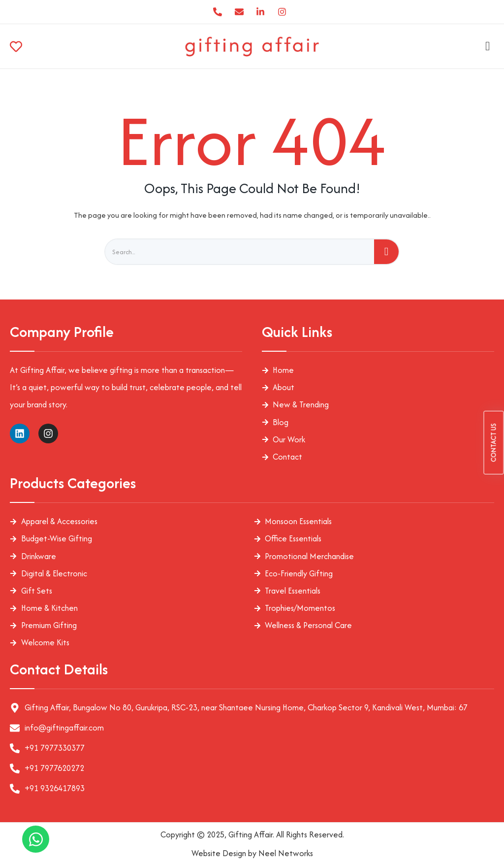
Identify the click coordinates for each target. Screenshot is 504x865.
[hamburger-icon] (486, 46)
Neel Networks (286, 853)
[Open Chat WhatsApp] (36, 839)
